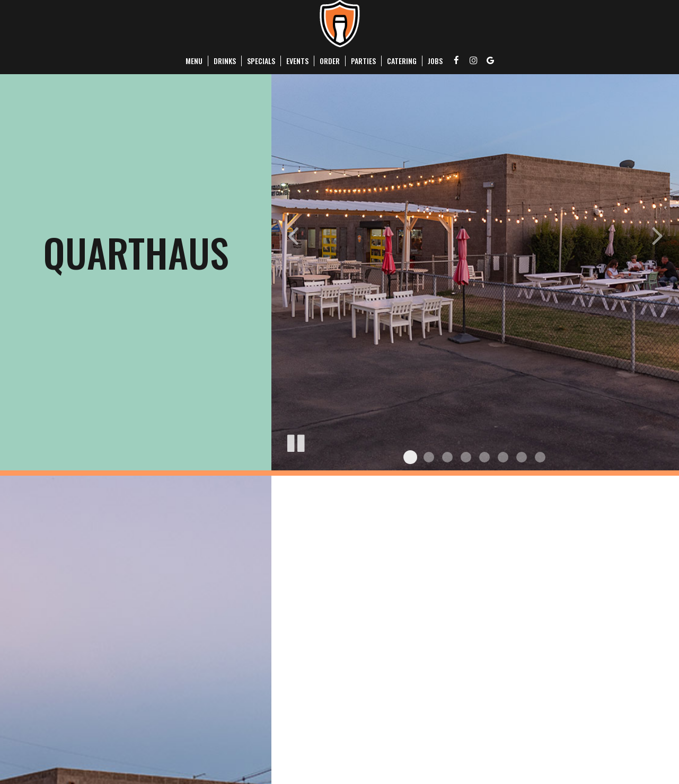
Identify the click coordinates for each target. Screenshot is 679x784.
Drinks (225, 61)
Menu (194, 61)
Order (330, 61)
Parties (363, 61)
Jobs (435, 61)
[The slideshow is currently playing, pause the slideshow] (295, 441)
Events (297, 61)
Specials (261, 61)
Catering (402, 61)
